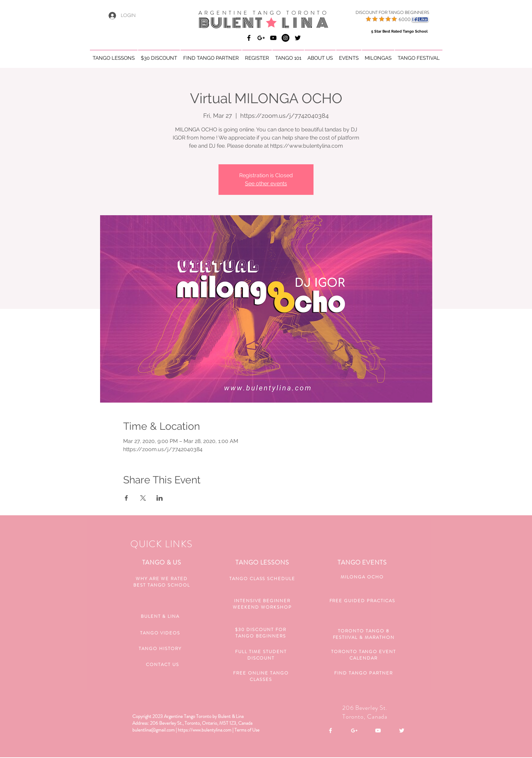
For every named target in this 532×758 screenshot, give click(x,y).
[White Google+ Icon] (354, 731)
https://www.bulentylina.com (205, 730)
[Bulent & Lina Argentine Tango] (249, 38)
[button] (114, 55)
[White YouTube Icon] (378, 731)
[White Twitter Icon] (402, 731)
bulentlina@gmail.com (154, 730)
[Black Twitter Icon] (298, 38)
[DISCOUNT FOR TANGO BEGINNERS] (384, 13)
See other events (266, 183)
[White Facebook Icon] (330, 731)
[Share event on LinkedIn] (160, 498)
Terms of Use (247, 730)
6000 (405, 19)
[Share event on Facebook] (126, 498)
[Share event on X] (143, 498)
